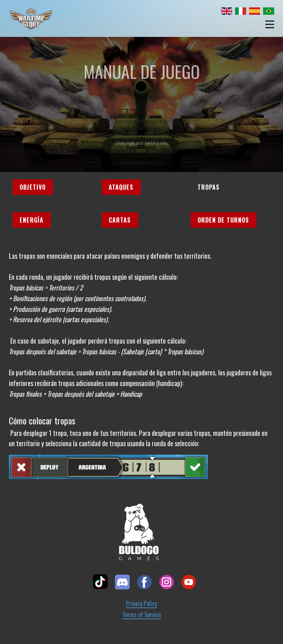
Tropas (209, 187)
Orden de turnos (223, 220)
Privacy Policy (141, 604)
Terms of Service (142, 615)
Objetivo (33, 187)
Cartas (120, 220)
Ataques (121, 187)
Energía (32, 220)
